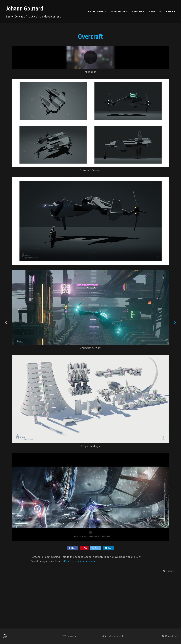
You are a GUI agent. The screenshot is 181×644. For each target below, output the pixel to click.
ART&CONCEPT (119, 11)
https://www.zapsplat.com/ (79, 613)
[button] (168, 623)
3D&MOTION (155, 11)
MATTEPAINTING (97, 11)
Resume (171, 11)
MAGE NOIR (138, 11)
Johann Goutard (25, 9)
